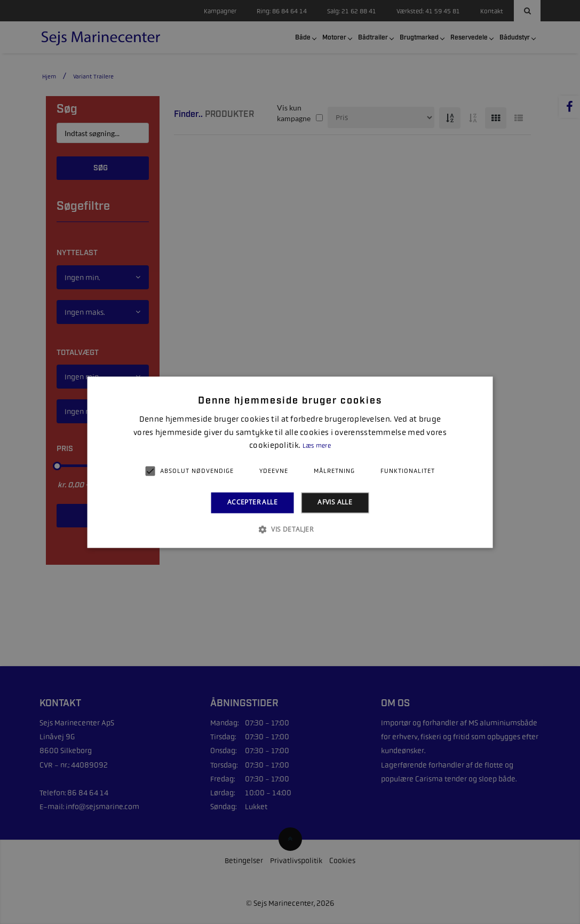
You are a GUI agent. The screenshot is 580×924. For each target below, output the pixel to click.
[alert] (290, 462)
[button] (290, 529)
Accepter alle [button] (252, 503)
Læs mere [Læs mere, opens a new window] (317, 446)
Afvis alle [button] (335, 503)
